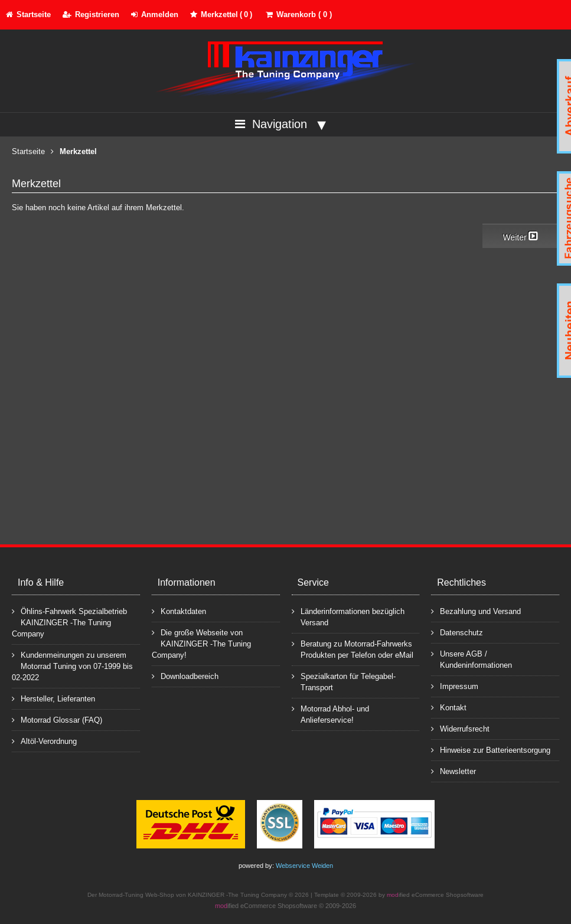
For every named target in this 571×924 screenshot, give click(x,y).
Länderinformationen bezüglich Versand (348, 616)
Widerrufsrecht (460, 728)
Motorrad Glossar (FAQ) (57, 719)
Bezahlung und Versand (476, 611)
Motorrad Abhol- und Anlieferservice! (330, 714)
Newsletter (453, 771)
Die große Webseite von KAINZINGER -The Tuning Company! (201, 643)
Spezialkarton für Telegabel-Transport (344, 681)
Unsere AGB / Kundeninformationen (472, 659)
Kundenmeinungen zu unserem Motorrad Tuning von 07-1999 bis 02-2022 (72, 666)
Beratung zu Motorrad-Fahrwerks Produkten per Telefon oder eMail (353, 649)
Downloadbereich (185, 676)
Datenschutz (457, 632)
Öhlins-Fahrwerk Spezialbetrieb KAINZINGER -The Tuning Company (69, 622)
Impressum (455, 686)
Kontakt (449, 707)
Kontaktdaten (179, 611)
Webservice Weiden (304, 866)
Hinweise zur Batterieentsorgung (491, 750)
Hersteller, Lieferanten (53, 698)
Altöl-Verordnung (44, 741)
